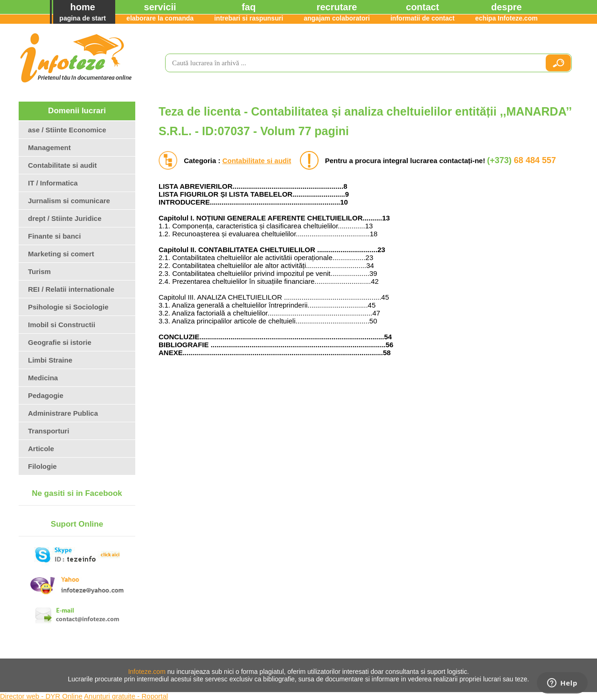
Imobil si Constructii (62, 325)
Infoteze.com (147, 672)
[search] (351, 63)
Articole (41, 449)
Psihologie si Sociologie (68, 307)
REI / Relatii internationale (71, 289)
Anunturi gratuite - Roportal (126, 696)
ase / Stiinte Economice (67, 130)
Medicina (43, 378)
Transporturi (49, 431)
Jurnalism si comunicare (69, 201)
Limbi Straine (50, 360)
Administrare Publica (63, 413)
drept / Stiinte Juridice (65, 218)
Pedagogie (46, 395)
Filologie (42, 466)
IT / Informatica (53, 183)
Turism (39, 271)
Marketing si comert (61, 254)
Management (49, 148)
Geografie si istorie (60, 342)
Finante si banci (54, 236)
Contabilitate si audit (257, 161)
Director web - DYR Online (41, 696)
